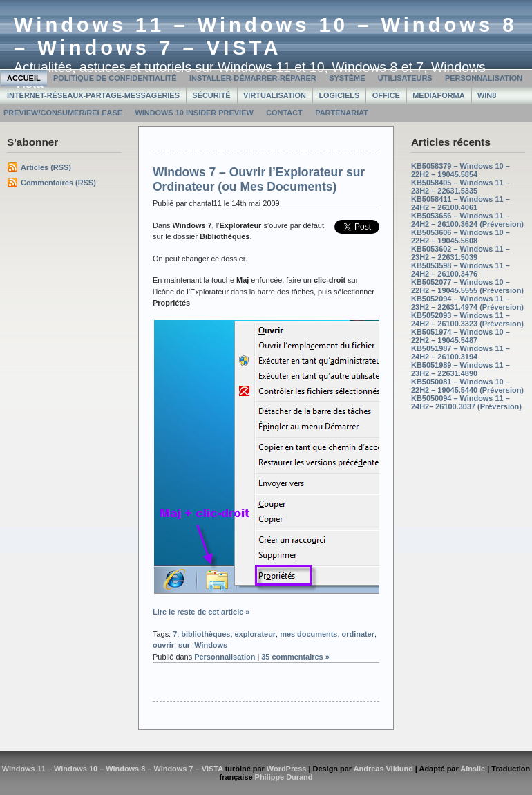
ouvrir (163, 645)
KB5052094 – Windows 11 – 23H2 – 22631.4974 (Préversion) (467, 303)
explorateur (256, 634)
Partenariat (342, 113)
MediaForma (438, 95)
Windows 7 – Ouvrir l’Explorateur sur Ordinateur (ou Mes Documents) (259, 179)
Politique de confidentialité (115, 78)
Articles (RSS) (46, 167)
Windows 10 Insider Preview (194, 113)
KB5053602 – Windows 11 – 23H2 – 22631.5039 (460, 253)
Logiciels (339, 95)
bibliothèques (206, 634)
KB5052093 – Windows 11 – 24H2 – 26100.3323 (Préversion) (467, 319)
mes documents (308, 634)
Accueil (24, 78)
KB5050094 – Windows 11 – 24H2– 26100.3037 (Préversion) (466, 402)
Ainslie (473, 769)
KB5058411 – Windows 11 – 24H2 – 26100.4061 (460, 203)
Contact (284, 113)
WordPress (287, 769)
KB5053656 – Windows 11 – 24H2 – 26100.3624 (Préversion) (467, 220)
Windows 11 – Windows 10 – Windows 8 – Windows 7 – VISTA (266, 36)
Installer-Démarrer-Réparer (253, 78)
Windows (211, 645)
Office (386, 95)
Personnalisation (484, 78)
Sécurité (211, 95)
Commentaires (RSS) (58, 183)
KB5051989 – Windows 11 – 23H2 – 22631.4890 (460, 369)
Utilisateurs (405, 78)
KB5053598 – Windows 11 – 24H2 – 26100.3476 (460, 270)
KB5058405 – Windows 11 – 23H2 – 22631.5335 (460, 187)
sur (184, 645)
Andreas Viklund (383, 769)
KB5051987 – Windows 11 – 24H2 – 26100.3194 (460, 353)
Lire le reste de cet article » (201, 612)
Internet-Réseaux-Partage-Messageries (93, 95)
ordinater (358, 634)
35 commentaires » (295, 657)
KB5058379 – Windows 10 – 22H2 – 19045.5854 (460, 170)
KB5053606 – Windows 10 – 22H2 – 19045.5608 (460, 236)
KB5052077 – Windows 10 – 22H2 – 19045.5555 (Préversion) (467, 286)
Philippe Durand (284, 777)
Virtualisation (275, 95)
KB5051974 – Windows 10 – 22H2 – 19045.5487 (460, 336)
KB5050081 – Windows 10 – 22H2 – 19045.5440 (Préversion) (467, 386)
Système (347, 78)
